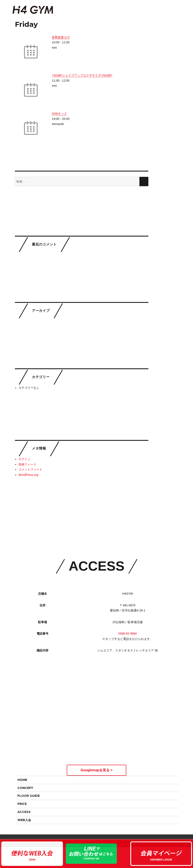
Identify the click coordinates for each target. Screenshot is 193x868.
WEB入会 (24, 820)
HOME (22, 780)
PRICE (22, 804)
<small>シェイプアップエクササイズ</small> (82, 75)
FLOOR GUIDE (29, 796)
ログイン (24, 459)
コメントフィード (30, 469)
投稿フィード (27, 464)
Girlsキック (59, 113)
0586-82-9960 (127, 626)
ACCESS (24, 812)
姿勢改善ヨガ (61, 37)
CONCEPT (25, 788)
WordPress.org (28, 475)
